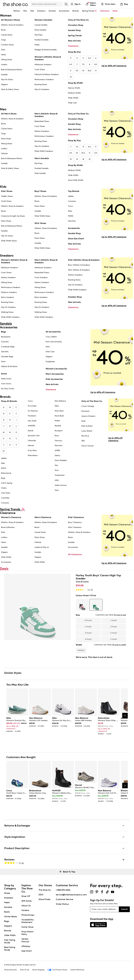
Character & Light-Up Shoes (13, 216)
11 (96, 71)
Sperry (57, 455)
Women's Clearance (11, 517)
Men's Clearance (43, 517)
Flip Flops (38, 35)
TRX (83, 441)
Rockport (59, 431)
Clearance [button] (105, 11)
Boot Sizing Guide (10, 949)
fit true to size (120, 615)
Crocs (70, 206)
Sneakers (9, 898)
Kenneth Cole (34, 436)
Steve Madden (61, 460)
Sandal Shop (74, 30)
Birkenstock (6, 473)
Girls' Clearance (75, 527)
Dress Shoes (6, 139)
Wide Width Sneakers (44, 151)
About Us (26, 906)
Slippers (4, 84)
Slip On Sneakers (75, 285)
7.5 (83, 64)
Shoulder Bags (7, 357)
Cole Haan (6, 493)
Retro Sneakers (8, 297)
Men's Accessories (55, 374)
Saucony (58, 441)
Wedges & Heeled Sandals (46, 50)
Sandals (52, 11)
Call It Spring (7, 483)
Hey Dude (32, 421)
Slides (37, 45)
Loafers (4, 65)
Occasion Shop (76, 25)
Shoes (7, 893)
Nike (70, 211)
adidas (71, 196)
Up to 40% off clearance (114, 66)
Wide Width (73, 98)
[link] (16, 723)
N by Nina (32, 450)
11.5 (96, 153)
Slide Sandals (40, 173)
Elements (85, 411)
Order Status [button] (62, 904)
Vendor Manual (25, 940)
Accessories (74, 228)
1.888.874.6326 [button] (63, 890)
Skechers (72, 221)
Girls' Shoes (40, 223)
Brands (8, 931)
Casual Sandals (41, 25)
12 (71, 77)
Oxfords (4, 153)
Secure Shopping (38, 970)
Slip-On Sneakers (42, 89)
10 (83, 71)
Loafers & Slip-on (42, 547)
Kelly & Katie (87, 426)
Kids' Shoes (7, 191)
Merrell (31, 446)
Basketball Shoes (42, 121)
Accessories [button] (64, 11)
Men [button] (25, 11)
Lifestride (32, 441)
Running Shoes (41, 84)
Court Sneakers (41, 277)
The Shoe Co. (45, 890)
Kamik (31, 431)
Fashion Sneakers (42, 131)
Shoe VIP (26, 896)
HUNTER (32, 426)
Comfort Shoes (7, 45)
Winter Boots (11, 917)
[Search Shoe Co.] (47, 4)
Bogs (3, 478)
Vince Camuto (88, 446)
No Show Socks (8, 389)
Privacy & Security (10, 970)
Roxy (57, 436)
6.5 (71, 64)
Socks (4, 374)
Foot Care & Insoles (54, 342)
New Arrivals (74, 41)
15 (90, 159)
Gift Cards (26, 901)
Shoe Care (50, 352)
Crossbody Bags (8, 347)
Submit (124, 909)
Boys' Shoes (40, 191)
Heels (3, 55)
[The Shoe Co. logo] (16, 4)
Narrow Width (74, 88)
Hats (48, 347)
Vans (57, 490)
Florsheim (32, 416)
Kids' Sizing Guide (10, 941)
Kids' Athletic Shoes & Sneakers (84, 260)
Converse (72, 201)
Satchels (5, 352)
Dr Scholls (32, 406)
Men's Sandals (42, 158)
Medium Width (74, 93)
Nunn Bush (59, 416)
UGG (57, 480)
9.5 (77, 71)
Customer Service (65, 899)
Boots (3, 30)
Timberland (59, 475)
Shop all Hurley (82, 582)
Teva (57, 470)
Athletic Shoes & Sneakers (12, 25)
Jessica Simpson (88, 416)
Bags (3, 332)
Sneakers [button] (41, 11)
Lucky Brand (87, 431)
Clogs (3, 40)
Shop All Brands (9, 401)
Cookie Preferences (77, 970)
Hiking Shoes (7, 60)
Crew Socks (6, 384)
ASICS (4, 468)
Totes (3, 362)
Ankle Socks (6, 379)
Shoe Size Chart (76, 239)
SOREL (58, 450)
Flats (3, 50)
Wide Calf (72, 103)
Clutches (5, 342)
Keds (83, 421)
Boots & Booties (8, 527)
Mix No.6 (85, 436)
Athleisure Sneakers (43, 65)
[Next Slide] (125, 716)
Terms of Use (25, 970)
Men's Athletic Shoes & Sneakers (46, 115)
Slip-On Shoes (7, 80)
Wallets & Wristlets (9, 366)
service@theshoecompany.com (71, 895)
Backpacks (6, 337)
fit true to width (119, 645)
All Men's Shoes (9, 114)
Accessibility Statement (28, 921)
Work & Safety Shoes (10, 89)
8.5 (96, 64)
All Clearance (75, 554)
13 (77, 159)
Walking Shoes (7, 312)
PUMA (71, 216)
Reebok (58, 426)
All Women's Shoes (10, 20)
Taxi (56, 465)
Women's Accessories (56, 369)
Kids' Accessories (54, 379)
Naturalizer (33, 455)
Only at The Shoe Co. (79, 20)
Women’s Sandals (43, 20)
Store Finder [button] (45, 899)
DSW (41, 895)
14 (83, 159)
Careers (25, 910)
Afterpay (26, 946)
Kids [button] (32, 11)
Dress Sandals (40, 30)
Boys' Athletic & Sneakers (79, 265)
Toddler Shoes (7, 196)
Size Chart (27, 951)
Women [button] (17, 11)
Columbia (5, 498)
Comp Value (27, 927)
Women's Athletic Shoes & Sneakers (48, 58)
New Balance (60, 401)
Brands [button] (76, 11)
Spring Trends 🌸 (89, 11)
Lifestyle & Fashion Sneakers (47, 74)
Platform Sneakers (9, 292)
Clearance (73, 46)
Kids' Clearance (76, 517)
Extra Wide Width (76, 180)
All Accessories (53, 332)
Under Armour (61, 485)
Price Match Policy (27, 933)
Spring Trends (75, 35)
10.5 (90, 71)
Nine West (59, 411)
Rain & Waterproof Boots (12, 70)
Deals (115, 11)
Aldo (3, 463)
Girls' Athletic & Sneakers (79, 270)
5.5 (90, 58)
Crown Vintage (88, 406)
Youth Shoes (6, 201)
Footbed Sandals (41, 40)
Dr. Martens (33, 411)
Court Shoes (40, 69)
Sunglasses (50, 362)
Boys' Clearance (75, 522)
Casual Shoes (7, 35)
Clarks (4, 488)
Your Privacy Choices (57, 970)
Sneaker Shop (75, 297)
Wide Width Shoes (9, 241)
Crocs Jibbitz (51, 337)
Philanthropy (28, 915)
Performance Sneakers (44, 80)
